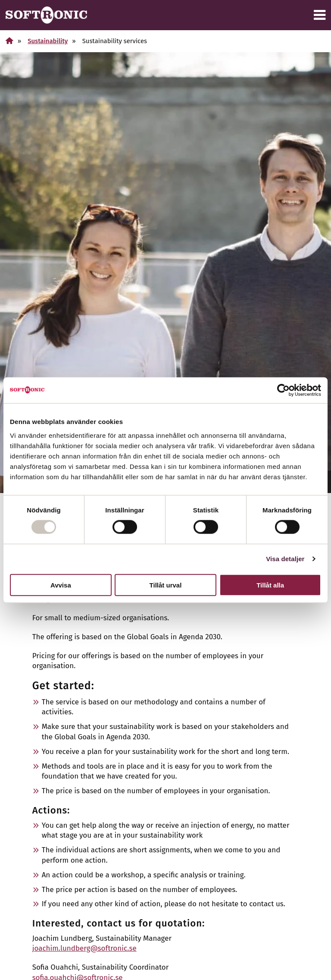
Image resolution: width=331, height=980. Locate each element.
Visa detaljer (285, 559)
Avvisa (61, 585)
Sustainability (48, 41)
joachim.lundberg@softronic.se (84, 948)
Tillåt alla (270, 585)
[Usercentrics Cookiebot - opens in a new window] (283, 390)
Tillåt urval (166, 585)
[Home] (9, 41)
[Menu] (320, 15)
